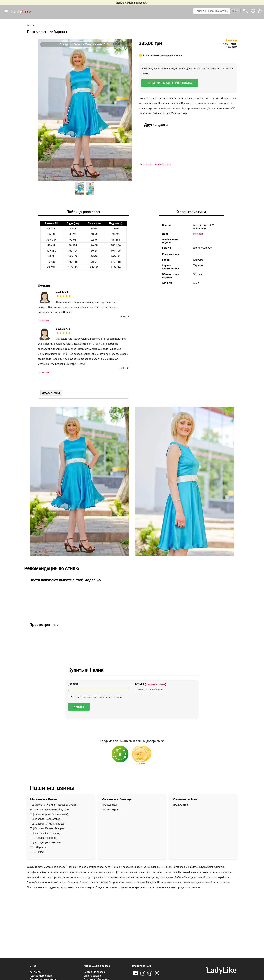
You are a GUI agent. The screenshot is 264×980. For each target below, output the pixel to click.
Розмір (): (151, 684)
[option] (80, 188)
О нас (33, 966)
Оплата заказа (92, 976)
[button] (7, 11)
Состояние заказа (94, 972)
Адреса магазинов (41, 976)
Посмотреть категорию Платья (170, 83)
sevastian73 (63, 329)
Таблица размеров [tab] (84, 212)
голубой (198, 234)
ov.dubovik (62, 292)
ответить (44, 321)
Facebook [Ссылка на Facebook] (135, 973)
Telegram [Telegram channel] (150, 973)
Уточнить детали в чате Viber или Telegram (95, 697)
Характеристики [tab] (191, 212)
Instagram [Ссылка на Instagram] (143, 973)
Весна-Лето (164, 165)
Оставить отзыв (51, 393)
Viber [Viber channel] (157, 973)
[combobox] (217, 11)
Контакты (35, 972)
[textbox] (212, 11)
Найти (236, 11)
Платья (146, 74)
